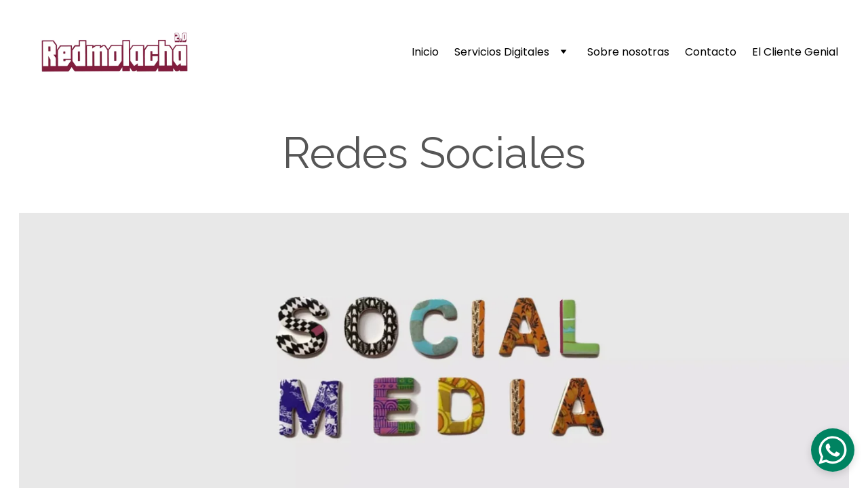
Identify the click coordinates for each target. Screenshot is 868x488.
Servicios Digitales (502, 52)
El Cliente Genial (795, 52)
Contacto (711, 52)
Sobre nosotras (628, 52)
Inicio (425, 52)
